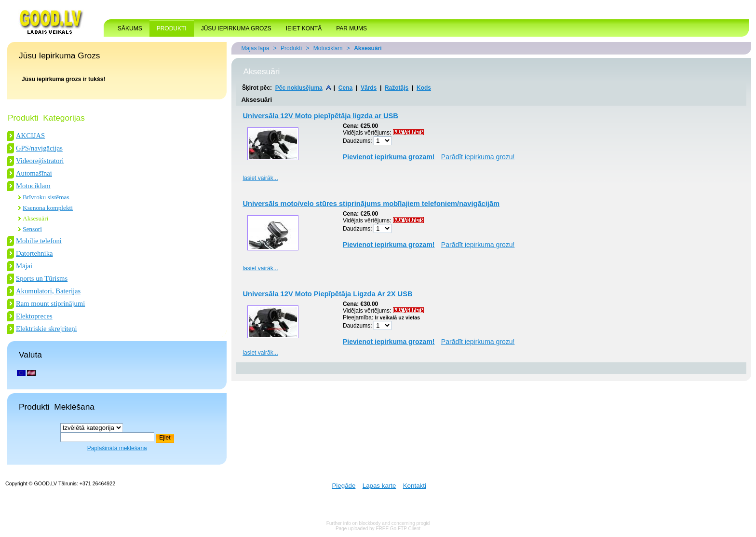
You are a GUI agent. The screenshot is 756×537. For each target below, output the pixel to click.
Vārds (369, 88)
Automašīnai (34, 173)
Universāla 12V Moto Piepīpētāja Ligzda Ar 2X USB (327, 294)
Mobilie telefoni (39, 241)
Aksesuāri (35, 218)
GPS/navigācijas (39, 148)
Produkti (291, 48)
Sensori (32, 229)
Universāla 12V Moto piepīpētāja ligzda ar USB (320, 116)
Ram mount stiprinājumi (50, 303)
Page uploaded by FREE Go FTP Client (378, 529)
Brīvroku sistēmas (46, 197)
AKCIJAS (30, 136)
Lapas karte (379, 486)
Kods (424, 88)
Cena (345, 88)
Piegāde (344, 486)
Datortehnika (34, 253)
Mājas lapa (255, 48)
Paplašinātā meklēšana (117, 448)
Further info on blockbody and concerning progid (378, 523)
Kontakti (415, 486)
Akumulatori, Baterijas (48, 291)
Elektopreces (34, 316)
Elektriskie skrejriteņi (47, 329)
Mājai (24, 266)
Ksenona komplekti (48, 208)
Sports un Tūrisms (42, 278)
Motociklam (33, 186)
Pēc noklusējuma (299, 88)
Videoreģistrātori (40, 161)
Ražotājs (397, 88)
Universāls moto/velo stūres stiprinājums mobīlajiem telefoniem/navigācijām (371, 204)
